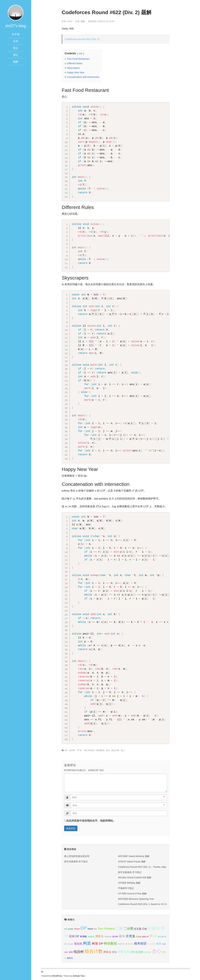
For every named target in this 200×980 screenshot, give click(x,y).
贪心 (123, 750)
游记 (16, 55)
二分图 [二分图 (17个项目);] (128, 928)
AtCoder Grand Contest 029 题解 (135, 877)
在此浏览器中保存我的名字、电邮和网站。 (91, 821)
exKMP (72, 750)
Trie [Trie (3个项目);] (95, 929)
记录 (16, 41)
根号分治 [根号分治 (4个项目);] (129, 944)
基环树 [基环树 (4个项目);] (115, 937)
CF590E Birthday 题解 (129, 883)
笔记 (16, 48)
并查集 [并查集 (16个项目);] (131, 936)
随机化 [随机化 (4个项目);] (70, 958)
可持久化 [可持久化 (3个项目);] (108, 937)
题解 (16, 62)
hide (81, 54)
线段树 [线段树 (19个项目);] (79, 952)
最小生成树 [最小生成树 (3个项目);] (69, 944)
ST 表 (79, 750)
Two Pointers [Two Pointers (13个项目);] (106, 929)
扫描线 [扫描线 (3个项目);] (139, 937)
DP (66, 750)
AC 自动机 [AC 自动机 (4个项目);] (69, 929)
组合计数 (115, 750)
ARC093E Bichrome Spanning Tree (136, 899)
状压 (108, 750)
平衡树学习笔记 (126, 888)
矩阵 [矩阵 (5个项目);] (71, 952)
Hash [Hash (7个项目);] (90, 929)
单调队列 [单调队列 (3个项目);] (91, 937)
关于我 (16, 34)
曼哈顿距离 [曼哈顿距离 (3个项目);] (162, 937)
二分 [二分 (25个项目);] (119, 928)
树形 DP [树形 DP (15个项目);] (98, 944)
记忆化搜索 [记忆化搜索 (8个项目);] (137, 952)
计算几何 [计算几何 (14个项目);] (123, 952)
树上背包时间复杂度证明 (77, 856)
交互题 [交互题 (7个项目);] (138, 929)
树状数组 (100, 750)
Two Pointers (89, 750)
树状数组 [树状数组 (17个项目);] (110, 943)
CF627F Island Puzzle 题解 (132, 862)
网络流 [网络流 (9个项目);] (107, 952)
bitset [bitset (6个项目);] (77, 929)
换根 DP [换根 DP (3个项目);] (145, 937)
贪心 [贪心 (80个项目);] (156, 951)
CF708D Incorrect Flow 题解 (132, 894)
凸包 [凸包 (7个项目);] (144, 929)
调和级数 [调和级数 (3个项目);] (148, 952)
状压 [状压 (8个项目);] (159, 944)
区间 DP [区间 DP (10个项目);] (74, 936)
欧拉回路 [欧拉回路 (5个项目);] (151, 944)
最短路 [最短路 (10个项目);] (78, 944)
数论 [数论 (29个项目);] (153, 936)
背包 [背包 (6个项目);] (114, 952)
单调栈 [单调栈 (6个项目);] (83, 936)
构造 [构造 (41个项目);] (87, 943)
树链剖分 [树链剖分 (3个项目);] (121, 944)
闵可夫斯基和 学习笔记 (76, 862)
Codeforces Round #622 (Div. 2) (82, 39)
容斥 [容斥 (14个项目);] (122, 936)
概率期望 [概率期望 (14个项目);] (140, 944)
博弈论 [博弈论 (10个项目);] (99, 936)
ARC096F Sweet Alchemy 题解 (134, 856)
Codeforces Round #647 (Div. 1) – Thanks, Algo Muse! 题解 (148, 867)
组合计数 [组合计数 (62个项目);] (94, 951)
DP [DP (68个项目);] (84, 928)
